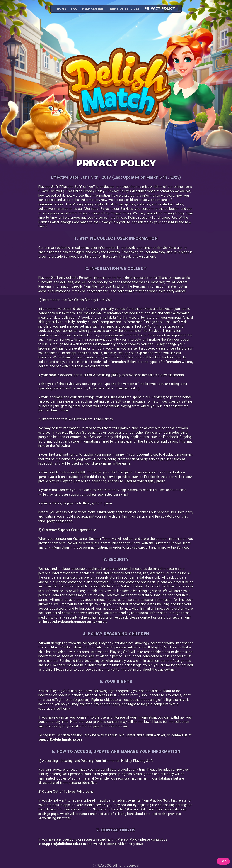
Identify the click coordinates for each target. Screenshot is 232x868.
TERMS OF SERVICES (124, 9)
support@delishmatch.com (60, 739)
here (96, 735)
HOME (62, 9)
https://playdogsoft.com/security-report (75, 622)
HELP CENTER (93, 9)
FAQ (74, 9)
